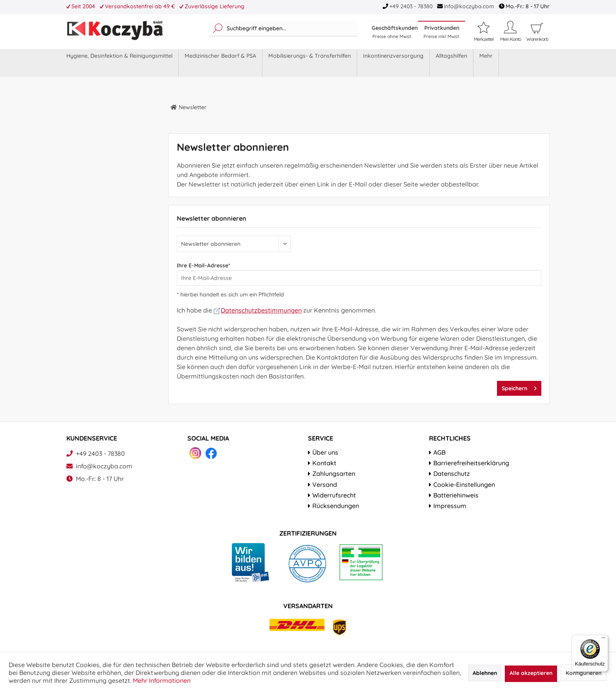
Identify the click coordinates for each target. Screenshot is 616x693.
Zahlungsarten (334, 474)
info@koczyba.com (469, 6)
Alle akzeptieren (531, 673)
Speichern (519, 387)
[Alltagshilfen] (452, 63)
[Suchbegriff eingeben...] (283, 29)
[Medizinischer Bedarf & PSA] (221, 63)
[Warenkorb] (537, 39)
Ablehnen (485, 673)
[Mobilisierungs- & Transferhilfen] (310, 63)
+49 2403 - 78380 (411, 6)
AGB (439, 452)
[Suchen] (218, 29)
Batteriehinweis (456, 495)
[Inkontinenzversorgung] (393, 63)
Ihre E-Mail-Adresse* (203, 265)
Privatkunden (442, 32)
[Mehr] (486, 63)
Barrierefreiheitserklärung (471, 463)
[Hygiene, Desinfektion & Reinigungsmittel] (120, 63)
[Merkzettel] (484, 31)
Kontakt (324, 463)
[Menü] (603, 640)
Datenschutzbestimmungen (258, 310)
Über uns (325, 452)
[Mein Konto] (510, 31)
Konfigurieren (584, 673)
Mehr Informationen (162, 680)
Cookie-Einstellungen (464, 485)
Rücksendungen (336, 506)
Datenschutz (452, 474)
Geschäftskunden (395, 32)
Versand (325, 485)
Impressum (450, 506)
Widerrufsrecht (334, 495)
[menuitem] (283, 29)
